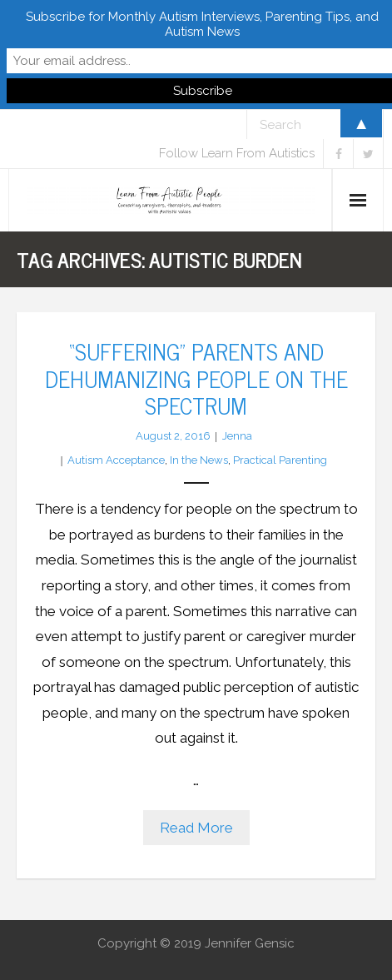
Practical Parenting (280, 460)
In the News (199, 460)
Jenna (237, 436)
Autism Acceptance (116, 460)
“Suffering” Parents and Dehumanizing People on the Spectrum (196, 378)
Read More (196, 828)
